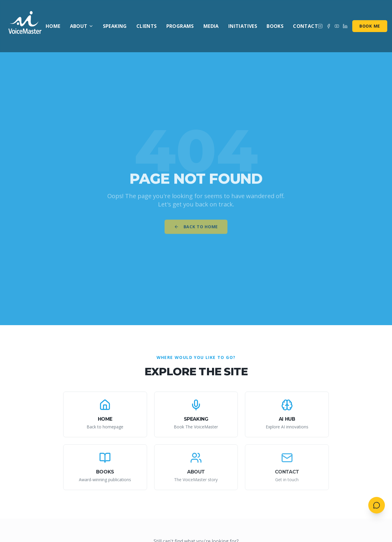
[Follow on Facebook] (329, 26)
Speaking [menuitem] (115, 26)
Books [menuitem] (275, 26)
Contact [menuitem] (305, 26)
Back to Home (196, 229)
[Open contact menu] (377, 505)
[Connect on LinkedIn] (345, 26)
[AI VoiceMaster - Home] (25, 26)
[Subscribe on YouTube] (337, 26)
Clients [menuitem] (147, 26)
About (82, 26)
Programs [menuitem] (180, 26)
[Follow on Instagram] (320, 26)
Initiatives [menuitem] (243, 26)
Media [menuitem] (211, 26)
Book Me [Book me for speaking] (370, 26)
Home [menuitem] (53, 26)
